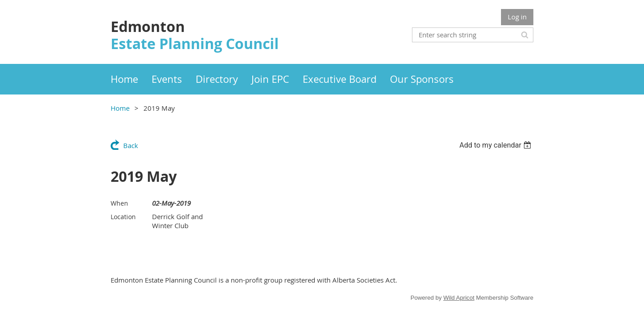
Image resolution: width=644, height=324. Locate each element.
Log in (517, 17)
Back (131, 145)
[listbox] (496, 145)
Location (123, 217)
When (119, 203)
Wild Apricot (459, 298)
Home (120, 108)
